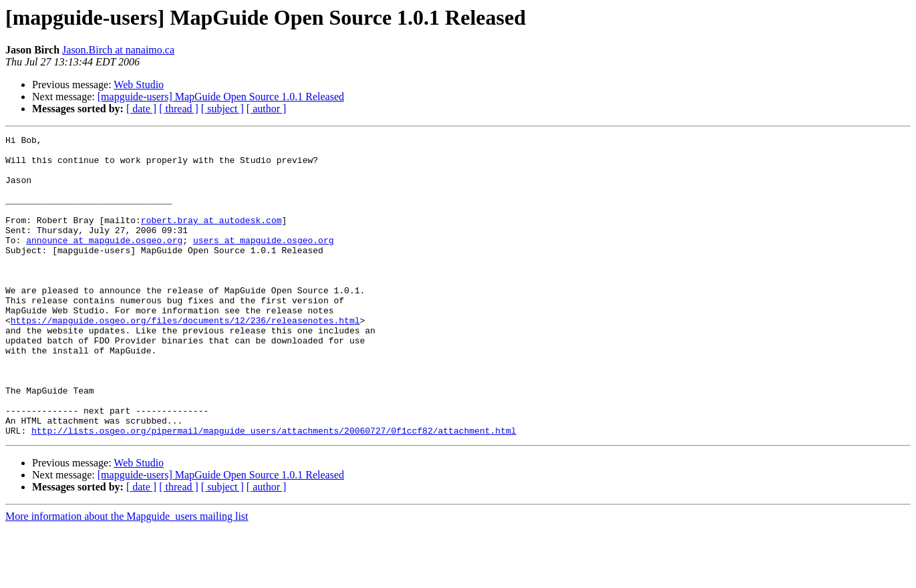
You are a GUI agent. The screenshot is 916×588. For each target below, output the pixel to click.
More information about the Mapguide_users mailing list (127, 576)
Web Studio (139, 85)
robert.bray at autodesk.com (211, 238)
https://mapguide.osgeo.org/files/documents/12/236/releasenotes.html (185, 358)
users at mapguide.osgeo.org (264, 262)
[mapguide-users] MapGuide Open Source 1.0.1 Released (221, 97)
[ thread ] (179, 109)
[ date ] (141, 109)
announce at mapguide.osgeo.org (104, 262)
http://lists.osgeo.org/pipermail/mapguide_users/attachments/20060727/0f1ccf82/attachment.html (274, 490)
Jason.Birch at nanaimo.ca (118, 50)
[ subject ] (222, 109)
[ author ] (267, 109)
